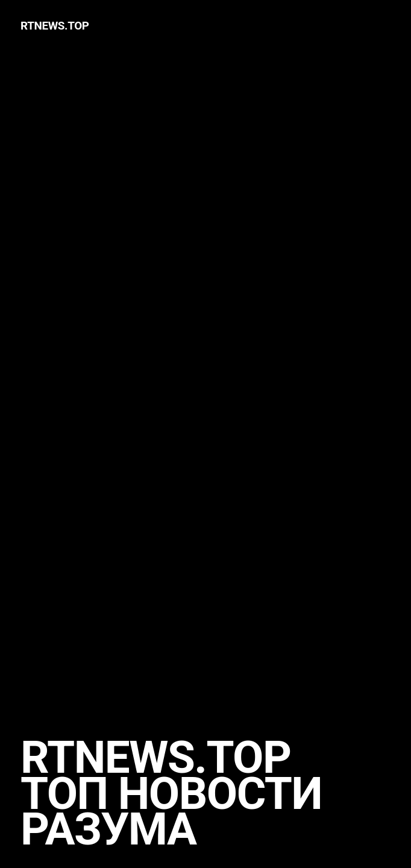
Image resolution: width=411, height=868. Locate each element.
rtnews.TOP (55, 26)
